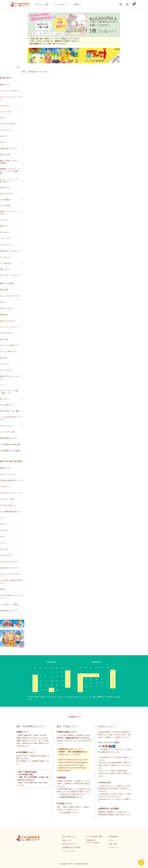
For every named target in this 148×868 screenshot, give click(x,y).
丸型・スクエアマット (8, 321)
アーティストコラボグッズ (10, 91)
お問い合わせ (113, 844)
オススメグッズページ (8, 474)
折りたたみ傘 (5, 154)
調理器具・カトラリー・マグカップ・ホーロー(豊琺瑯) (10, 171)
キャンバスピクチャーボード (11, 296)
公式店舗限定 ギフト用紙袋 (10, 451)
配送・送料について (69, 837)
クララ (2, 537)
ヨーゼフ (3, 524)
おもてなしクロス (6, 194)
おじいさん (4, 549)
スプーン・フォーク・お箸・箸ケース (9, 180)
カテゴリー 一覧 (41, 4)
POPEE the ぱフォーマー (9, 611)
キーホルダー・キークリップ (10, 276)
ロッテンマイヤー (6, 555)
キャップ (3, 142)
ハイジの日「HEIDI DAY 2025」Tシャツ (12, 582)
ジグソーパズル (6, 112)
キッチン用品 (5, 206)
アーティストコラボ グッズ (10, 574)
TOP (18, 67)
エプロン (3, 136)
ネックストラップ (6, 245)
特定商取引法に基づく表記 (71, 848)
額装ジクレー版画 (6, 283)
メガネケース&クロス (8, 124)
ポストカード (5, 399)
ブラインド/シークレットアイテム (12, 98)
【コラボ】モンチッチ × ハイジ (11, 493)
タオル (2, 118)
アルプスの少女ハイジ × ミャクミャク (11, 597)
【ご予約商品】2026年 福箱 (10, 444)
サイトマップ (113, 848)
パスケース (4, 220)
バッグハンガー (6, 238)
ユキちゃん (4, 530)
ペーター (3, 543)
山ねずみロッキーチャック (10, 568)
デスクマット (5, 364)
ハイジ (2, 518)
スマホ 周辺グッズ (7, 405)
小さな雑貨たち (6, 200)
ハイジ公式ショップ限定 (9, 604)
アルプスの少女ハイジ (8, 505)
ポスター (3, 302)
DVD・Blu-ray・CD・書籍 (9, 411)
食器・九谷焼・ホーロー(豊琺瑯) (9, 162)
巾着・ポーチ (5, 269)
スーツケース (5, 257)
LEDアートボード (6, 308)
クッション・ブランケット (10, 327)
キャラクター (61, 4)
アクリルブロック (6, 370)
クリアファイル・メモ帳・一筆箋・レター (10, 392)
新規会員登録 (113, 837)
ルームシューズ (6, 130)
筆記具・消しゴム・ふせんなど (10, 377)
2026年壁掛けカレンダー (9, 438)
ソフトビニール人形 (7, 432)
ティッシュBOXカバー (8, 351)
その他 (76, 4)
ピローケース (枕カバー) (9, 345)
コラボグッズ (5, 487)
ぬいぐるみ (4, 339)
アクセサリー (5, 106)
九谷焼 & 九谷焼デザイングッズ (12, 480)
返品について (67, 840)
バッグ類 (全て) (6, 263)
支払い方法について (69, 844)
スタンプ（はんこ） (7, 426)
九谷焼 (2, 589)
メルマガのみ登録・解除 (94, 837)
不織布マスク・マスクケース (11, 251)
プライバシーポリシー (70, 851)
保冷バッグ (4, 226)
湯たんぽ (3, 358)
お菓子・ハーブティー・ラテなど (10, 213)
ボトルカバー (5, 232)
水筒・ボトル (5, 188)
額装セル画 (4, 290)
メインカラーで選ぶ (7, 499)
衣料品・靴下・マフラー (9, 148)
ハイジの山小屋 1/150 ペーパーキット (11, 418)
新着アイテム (5, 85)
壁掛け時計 (4, 315)
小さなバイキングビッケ (9, 562)
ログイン (112, 840)
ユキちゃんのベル (6, 333)
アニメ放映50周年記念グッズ (11, 512)
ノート (2, 385)
